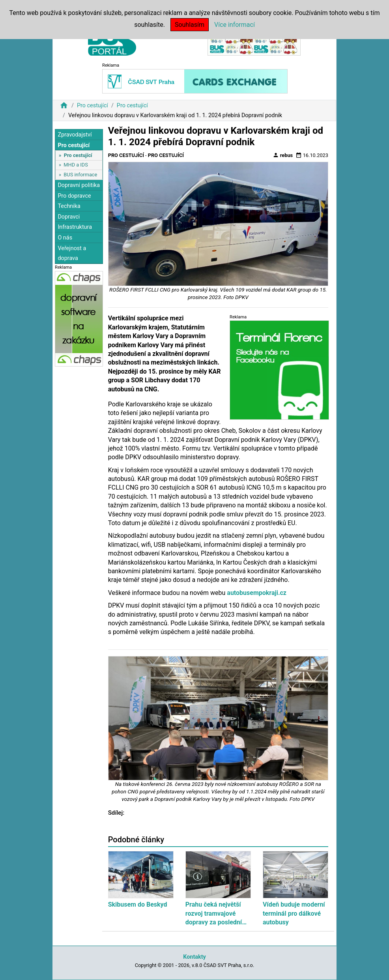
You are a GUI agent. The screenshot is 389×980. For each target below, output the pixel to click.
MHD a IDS (76, 165)
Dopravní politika (79, 185)
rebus (283, 155)
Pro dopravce (74, 196)
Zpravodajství (75, 135)
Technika (69, 206)
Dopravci (69, 217)
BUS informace (80, 175)
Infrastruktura (75, 227)
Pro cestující (93, 106)
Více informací (235, 25)
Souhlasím (190, 25)
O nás (65, 238)
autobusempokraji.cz (257, 593)
